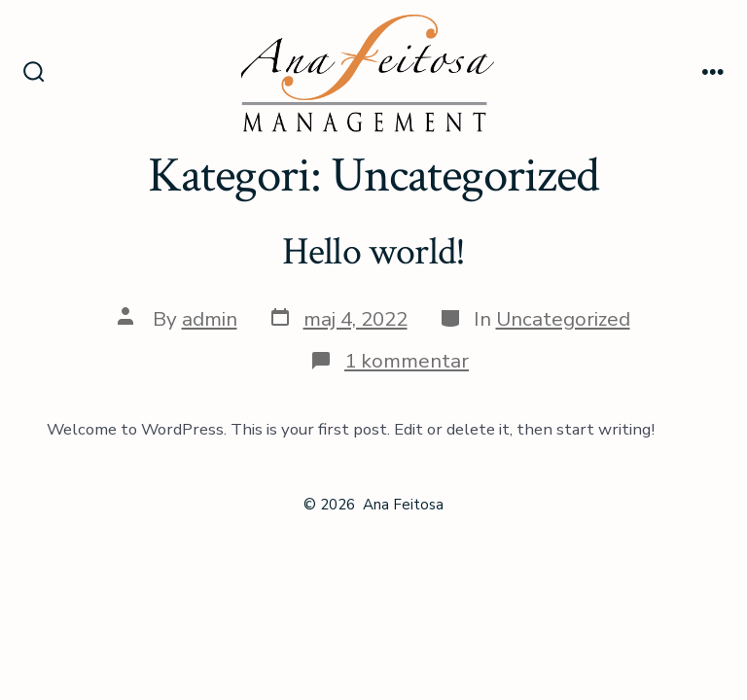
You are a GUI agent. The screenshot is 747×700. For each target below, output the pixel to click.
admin (210, 319)
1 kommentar (407, 361)
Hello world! (374, 252)
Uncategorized (563, 319)
